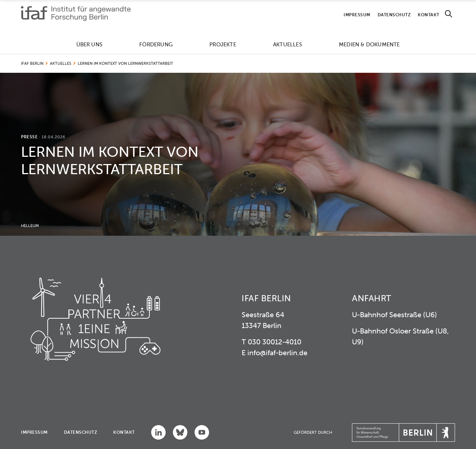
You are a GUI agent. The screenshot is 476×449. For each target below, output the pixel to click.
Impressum (357, 15)
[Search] (449, 14)
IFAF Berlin (32, 63)
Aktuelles (288, 44)
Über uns (90, 44)
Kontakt (429, 15)
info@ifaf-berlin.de (277, 353)
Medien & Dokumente (369, 44)
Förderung (156, 44)
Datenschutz (394, 15)
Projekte (223, 44)
